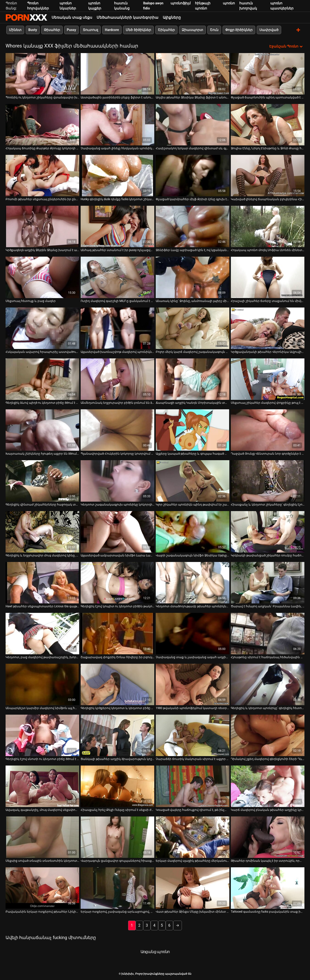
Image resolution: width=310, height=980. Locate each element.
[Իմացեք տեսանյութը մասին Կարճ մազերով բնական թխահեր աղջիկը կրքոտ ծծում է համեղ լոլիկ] (268, 786)
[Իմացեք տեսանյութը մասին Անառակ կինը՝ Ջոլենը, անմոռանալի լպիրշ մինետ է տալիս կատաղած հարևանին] (193, 277)
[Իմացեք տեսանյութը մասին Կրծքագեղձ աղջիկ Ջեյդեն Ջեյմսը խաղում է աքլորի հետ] (42, 226)
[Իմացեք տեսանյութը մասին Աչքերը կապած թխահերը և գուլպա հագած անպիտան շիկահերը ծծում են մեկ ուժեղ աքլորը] (193, 430)
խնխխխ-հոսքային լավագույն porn (26, 17)
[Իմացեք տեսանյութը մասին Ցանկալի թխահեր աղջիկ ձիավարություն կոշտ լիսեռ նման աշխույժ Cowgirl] (117, 735)
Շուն (214, 30)
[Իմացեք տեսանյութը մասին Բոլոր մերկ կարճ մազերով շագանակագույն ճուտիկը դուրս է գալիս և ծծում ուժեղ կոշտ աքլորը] (193, 328)
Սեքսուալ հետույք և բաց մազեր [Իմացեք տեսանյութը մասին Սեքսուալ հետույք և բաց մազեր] (31, 301)
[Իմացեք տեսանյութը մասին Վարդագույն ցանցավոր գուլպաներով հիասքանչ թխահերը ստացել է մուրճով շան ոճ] (117, 837)
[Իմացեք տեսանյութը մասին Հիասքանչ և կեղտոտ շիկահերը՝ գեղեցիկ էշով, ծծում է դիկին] (268, 481)
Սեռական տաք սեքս (72, 17)
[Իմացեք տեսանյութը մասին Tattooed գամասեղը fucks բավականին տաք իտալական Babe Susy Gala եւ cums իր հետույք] (268, 888)
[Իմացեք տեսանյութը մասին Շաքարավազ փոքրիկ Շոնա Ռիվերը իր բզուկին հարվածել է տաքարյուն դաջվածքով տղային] (117, 633)
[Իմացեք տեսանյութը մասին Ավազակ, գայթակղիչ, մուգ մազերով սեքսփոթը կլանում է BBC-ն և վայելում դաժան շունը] (42, 786)
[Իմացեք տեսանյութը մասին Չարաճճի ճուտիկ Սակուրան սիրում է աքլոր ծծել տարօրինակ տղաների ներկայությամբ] (193, 735)
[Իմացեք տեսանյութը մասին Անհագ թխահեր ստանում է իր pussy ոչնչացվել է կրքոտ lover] (117, 226)
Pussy (71, 30)
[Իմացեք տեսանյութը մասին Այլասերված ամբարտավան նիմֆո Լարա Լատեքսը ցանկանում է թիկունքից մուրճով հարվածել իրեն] (117, 532)
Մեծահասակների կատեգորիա (128, 17)
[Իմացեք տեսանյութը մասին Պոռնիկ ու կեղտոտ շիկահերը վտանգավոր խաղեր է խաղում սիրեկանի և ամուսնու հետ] (42, 74)
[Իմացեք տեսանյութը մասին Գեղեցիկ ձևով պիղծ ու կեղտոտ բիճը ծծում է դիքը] (42, 379)
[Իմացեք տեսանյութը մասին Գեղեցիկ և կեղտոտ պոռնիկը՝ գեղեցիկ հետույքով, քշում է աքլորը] (268, 684)
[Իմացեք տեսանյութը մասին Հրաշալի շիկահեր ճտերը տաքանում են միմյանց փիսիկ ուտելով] (268, 277)
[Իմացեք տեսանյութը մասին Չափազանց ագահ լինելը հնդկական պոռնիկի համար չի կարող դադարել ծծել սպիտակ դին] (117, 124)
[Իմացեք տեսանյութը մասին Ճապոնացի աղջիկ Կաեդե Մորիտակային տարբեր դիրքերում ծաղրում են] (193, 379)
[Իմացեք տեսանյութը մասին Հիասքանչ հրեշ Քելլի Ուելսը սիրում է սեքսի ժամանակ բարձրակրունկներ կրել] (117, 786)
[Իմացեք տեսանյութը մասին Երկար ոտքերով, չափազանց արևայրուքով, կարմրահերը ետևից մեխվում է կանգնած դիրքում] (117, 888)
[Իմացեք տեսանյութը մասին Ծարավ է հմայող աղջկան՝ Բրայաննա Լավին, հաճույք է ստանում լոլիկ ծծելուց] (268, 582)
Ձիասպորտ (192, 30)
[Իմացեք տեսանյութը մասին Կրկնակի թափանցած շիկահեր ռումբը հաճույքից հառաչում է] (268, 532)
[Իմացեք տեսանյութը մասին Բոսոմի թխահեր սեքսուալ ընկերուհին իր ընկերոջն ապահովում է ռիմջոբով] (42, 175)
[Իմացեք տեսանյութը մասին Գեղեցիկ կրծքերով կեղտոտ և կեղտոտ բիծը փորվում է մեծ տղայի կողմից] (117, 684)
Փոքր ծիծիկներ (239, 30)
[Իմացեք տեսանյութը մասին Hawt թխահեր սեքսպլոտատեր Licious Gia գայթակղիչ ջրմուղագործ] (42, 582)
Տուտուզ (90, 30)
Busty (33, 30)
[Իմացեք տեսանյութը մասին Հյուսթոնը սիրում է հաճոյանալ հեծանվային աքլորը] (268, 633)
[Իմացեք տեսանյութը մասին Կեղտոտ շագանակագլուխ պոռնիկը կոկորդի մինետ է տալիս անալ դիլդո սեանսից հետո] (117, 481)
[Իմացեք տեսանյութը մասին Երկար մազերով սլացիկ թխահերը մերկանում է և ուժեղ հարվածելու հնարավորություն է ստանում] (193, 837)
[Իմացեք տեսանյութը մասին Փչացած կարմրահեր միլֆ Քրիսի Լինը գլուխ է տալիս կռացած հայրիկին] (193, 175)
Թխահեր (52, 30)
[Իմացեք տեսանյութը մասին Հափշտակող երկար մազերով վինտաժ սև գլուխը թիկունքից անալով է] (193, 124)
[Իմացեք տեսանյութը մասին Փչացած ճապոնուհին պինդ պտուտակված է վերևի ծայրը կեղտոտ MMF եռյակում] (268, 74)
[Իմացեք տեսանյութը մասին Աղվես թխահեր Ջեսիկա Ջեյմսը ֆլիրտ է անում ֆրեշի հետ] (193, 74)
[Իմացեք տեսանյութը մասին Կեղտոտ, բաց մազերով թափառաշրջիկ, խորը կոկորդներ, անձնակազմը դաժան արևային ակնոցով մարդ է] (42, 633)
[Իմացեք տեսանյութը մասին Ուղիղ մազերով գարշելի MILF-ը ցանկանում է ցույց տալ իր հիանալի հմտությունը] (117, 277)
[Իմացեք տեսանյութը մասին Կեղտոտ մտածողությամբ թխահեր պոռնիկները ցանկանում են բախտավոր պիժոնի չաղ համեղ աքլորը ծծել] (193, 582)
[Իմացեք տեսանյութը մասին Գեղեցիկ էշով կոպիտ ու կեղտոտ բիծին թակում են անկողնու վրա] (117, 582)
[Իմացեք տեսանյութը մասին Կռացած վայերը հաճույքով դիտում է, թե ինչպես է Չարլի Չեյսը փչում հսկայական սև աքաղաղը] (193, 786)
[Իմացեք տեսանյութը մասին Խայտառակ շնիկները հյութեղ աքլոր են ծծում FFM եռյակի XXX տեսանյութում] (42, 430)
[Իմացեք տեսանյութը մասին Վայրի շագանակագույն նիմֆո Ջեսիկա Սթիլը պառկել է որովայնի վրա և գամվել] (193, 532)
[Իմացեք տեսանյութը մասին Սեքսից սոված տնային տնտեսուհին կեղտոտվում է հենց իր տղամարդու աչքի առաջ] (42, 837)
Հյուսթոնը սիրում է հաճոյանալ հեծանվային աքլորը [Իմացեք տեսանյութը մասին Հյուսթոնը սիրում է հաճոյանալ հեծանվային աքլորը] (268, 657)
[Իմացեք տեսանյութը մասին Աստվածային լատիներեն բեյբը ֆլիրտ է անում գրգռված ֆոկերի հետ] (117, 74)
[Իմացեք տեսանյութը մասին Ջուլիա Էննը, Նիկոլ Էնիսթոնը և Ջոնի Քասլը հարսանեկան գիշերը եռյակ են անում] (268, 124)
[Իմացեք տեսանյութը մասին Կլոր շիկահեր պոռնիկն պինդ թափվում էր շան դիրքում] (193, 481)
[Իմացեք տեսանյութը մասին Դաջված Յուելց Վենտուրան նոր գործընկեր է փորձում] (268, 430)
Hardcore (112, 30)
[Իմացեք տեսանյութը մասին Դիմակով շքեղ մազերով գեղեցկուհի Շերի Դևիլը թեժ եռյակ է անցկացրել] (268, 735)
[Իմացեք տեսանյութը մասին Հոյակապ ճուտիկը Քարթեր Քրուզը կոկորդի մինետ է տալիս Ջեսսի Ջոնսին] (42, 124)
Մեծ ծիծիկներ (138, 30)
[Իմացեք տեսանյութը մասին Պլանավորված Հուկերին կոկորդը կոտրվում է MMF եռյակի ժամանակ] (117, 430)
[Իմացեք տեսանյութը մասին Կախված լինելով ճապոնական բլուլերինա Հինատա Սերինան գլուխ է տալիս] (268, 175)
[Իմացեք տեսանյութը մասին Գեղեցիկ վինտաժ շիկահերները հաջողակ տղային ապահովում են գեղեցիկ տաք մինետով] (42, 481)
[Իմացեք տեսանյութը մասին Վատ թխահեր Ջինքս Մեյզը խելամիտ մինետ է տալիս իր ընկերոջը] (193, 888)
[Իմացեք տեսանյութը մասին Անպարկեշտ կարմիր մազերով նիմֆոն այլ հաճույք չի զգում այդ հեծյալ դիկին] (42, 684)
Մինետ (15, 30)
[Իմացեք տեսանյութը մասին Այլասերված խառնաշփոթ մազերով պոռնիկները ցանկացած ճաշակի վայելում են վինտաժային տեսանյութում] (117, 328)
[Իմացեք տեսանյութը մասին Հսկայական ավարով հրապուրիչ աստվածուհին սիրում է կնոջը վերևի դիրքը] (42, 328)
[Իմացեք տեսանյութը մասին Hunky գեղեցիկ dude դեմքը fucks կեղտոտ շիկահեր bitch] (117, 175)
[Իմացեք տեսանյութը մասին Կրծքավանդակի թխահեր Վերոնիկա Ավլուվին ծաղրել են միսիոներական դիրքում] (268, 328)
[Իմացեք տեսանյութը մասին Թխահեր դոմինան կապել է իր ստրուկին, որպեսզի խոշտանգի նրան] (268, 837)
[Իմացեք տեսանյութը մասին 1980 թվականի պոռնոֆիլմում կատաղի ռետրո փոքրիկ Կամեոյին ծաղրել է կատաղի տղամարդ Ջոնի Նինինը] (193, 684)
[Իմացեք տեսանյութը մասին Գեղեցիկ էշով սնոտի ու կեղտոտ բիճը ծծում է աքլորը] (42, 735)
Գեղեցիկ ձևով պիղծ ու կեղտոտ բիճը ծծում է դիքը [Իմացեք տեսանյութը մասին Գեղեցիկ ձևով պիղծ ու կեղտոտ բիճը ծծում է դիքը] (42, 403)
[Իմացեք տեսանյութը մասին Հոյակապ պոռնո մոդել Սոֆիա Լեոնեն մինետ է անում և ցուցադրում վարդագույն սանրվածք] (268, 226)
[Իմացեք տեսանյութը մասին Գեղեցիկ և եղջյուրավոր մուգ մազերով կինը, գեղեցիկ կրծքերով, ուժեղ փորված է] (42, 532)
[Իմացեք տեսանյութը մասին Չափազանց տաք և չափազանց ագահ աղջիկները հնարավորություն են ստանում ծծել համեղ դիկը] (193, 633)
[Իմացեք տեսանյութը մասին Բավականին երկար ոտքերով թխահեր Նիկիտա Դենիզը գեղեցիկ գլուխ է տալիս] (42, 888)
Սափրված (269, 30)
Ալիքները (172, 17)
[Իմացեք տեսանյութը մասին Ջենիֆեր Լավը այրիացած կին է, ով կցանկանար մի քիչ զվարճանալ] (193, 226)
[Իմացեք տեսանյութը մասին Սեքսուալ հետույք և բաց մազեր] (42, 277)
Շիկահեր (166, 30)
